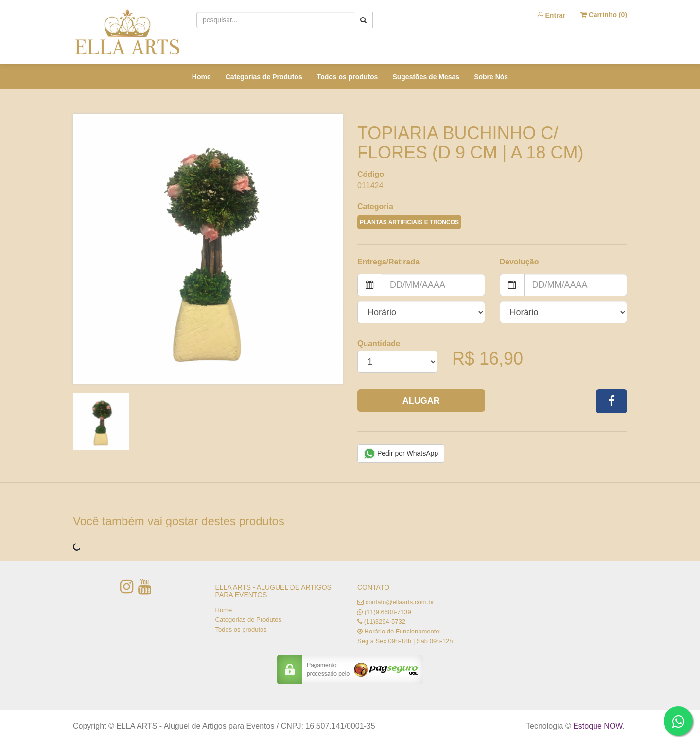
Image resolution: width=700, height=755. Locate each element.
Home (201, 77)
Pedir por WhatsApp (401, 454)
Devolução (519, 262)
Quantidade (379, 343)
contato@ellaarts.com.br (400, 602)
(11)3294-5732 (385, 622)
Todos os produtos (348, 77)
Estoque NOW (598, 726)
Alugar (421, 401)
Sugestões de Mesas (426, 77)
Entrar (551, 15)
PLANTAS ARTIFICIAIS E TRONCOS (409, 222)
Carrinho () (604, 15)
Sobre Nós (491, 77)
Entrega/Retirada (388, 262)
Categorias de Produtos (264, 77)
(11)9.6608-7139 (388, 612)
